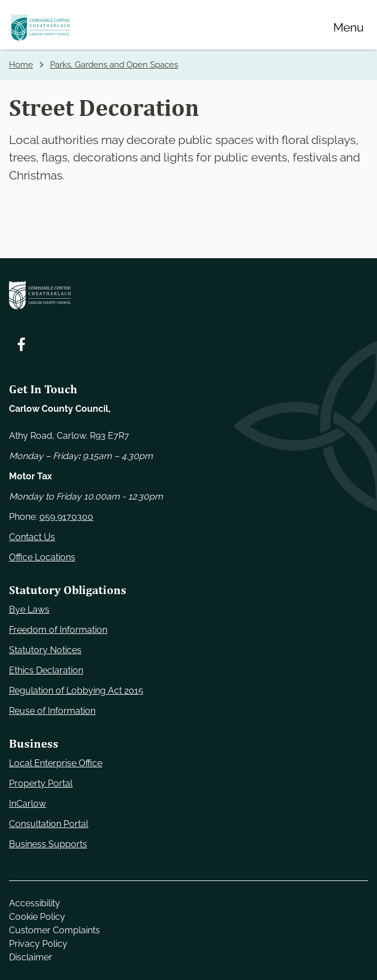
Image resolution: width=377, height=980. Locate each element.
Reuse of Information (52, 711)
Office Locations (42, 557)
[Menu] (348, 27)
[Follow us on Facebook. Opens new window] (21, 344)
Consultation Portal (49, 824)
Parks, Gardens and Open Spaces (114, 65)
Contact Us (32, 537)
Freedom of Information (58, 630)
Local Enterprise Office (56, 763)
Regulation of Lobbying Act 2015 (76, 691)
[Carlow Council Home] (188, 295)
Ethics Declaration (46, 670)
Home (21, 65)
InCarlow (28, 804)
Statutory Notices (45, 650)
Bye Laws (29, 610)
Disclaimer (31, 957)
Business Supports (48, 844)
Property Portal (41, 783)
